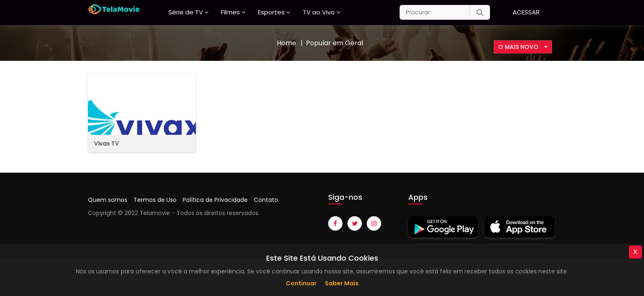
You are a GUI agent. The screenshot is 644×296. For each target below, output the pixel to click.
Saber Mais (342, 283)
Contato (266, 200)
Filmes (230, 12)
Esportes (271, 12)
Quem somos (108, 200)
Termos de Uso (155, 200)
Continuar (301, 283)
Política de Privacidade (215, 200)
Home (286, 43)
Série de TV (186, 12)
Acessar (526, 12)
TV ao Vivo (319, 12)
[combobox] (523, 47)
